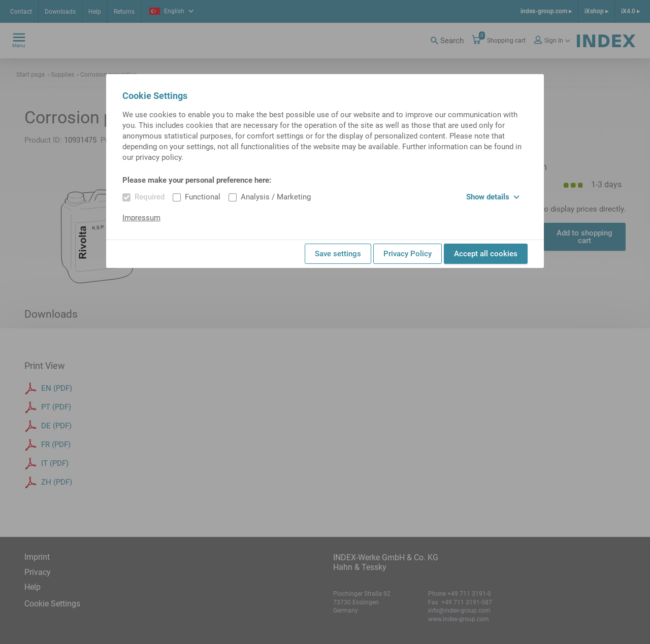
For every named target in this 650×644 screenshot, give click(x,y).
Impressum (141, 218)
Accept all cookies (486, 254)
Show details (493, 197)
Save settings (338, 254)
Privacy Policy (408, 254)
